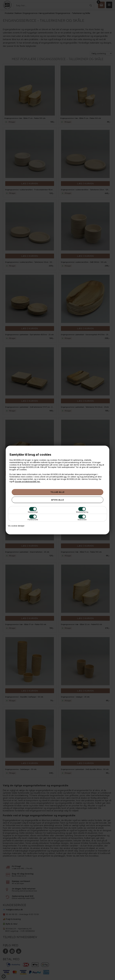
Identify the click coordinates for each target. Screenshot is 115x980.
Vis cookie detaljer (16, 526)
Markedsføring (82, 510)
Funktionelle (33, 518)
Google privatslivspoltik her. (27, 481)
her (65, 477)
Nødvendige (33, 510)
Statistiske (82, 518)
